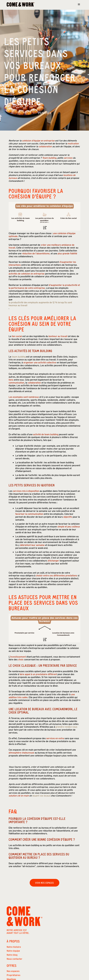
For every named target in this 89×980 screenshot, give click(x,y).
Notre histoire (14, 947)
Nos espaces (13, 971)
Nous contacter (14, 959)
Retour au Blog (45, 25)
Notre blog (12, 955)
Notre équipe (13, 951)
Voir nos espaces (45, 883)
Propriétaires (14, 975)
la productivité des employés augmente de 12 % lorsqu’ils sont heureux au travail (41, 304)
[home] (21, 5)
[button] (79, 4)
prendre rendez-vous (67, 727)
